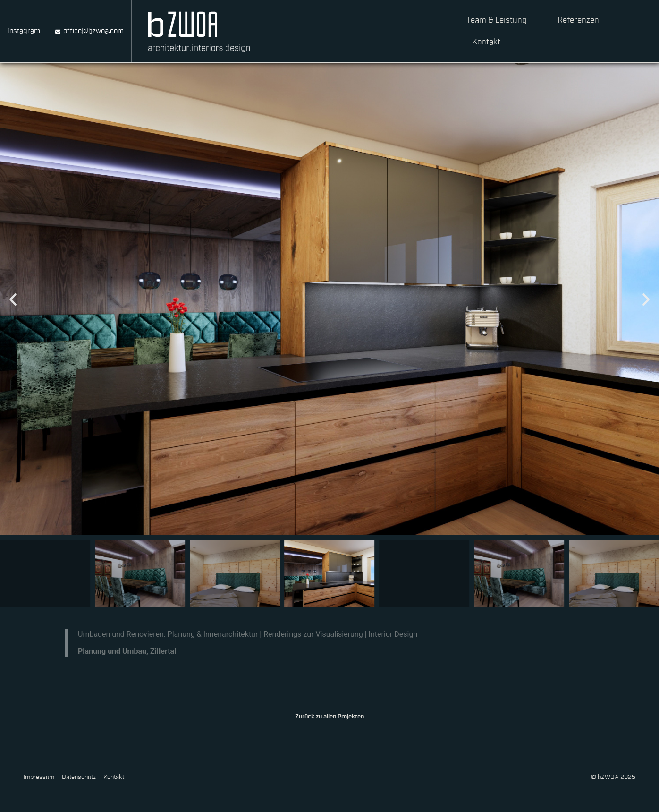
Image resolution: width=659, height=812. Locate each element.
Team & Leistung (497, 20)
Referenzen (578, 20)
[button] (13, 299)
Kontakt (486, 42)
